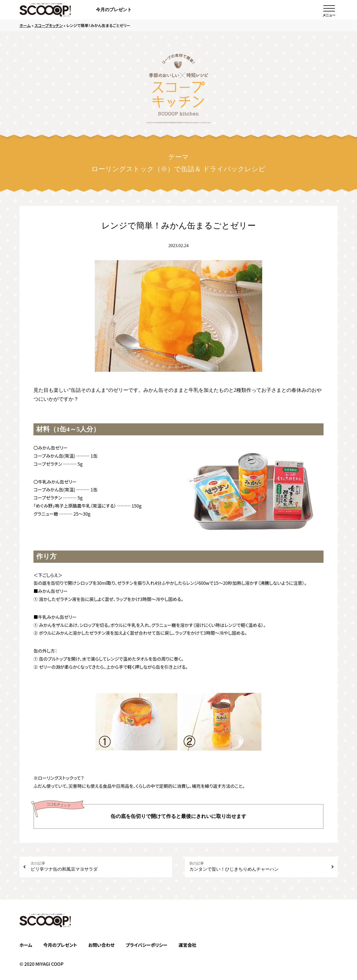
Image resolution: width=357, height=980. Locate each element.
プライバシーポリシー (147, 945)
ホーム (25, 25)
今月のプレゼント (114, 10)
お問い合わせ (101, 945)
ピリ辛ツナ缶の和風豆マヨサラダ (99, 866)
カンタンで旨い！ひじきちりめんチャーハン (258, 866)
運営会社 (187, 945)
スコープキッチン (48, 25)
